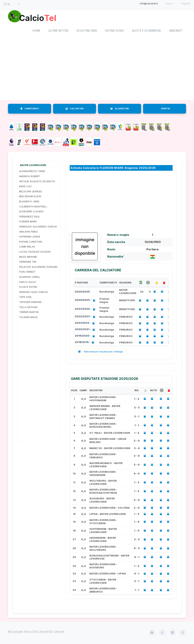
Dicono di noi (114, 31)
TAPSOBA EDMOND (30, 303)
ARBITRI (165, 109)
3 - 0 (137, 465)
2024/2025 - (86, 301)
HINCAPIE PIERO (28, 232)
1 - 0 (137, 531)
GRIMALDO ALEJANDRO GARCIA (38, 227)
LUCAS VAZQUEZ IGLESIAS (35, 252)
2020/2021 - (86, 330)
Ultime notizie (58, 31)
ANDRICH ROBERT (30, 177)
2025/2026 (82, 292)
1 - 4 (137, 522)
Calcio (40, 18)
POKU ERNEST (27, 272)
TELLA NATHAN (28, 308)
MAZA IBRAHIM (28, 257)
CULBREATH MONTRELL (33, 207)
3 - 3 (137, 408)
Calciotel (59, 632)
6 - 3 (137, 549)
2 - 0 (137, 441)
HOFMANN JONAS (30, 237)
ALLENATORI (120, 109)
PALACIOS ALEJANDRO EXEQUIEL (39, 267)
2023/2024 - (86, 310)
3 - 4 (137, 449)
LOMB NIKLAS (27, 247)
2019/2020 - (86, 337)
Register (186, 3)
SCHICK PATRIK (28, 288)
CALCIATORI (74, 109)
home (36, 31)
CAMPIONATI (30, 109)
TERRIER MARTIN (29, 313)
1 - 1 (137, 426)
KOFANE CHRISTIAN (31, 242)
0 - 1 (137, 558)
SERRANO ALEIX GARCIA (33, 293)
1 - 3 (137, 483)
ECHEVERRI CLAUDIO (31, 212)
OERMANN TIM (28, 262)
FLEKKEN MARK (28, 222)
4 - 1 (137, 574)
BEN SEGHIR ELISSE (30, 197)
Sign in (169, 3)
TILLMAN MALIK (28, 318)
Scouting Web (87, 31)
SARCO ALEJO (28, 282)
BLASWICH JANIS (29, 202)
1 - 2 (137, 399)
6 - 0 (137, 474)
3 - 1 (137, 417)
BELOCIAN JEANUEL (31, 192)
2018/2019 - (85, 343)
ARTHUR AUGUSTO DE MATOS (37, 182)
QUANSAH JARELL (30, 277)
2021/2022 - (85, 324)
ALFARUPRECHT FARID (32, 172)
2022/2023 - (86, 318)
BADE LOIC (25, 187)
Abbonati (176, 31)
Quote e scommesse (146, 31)
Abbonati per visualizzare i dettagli (100, 352)
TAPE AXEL (26, 298)
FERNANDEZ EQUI (29, 217)
